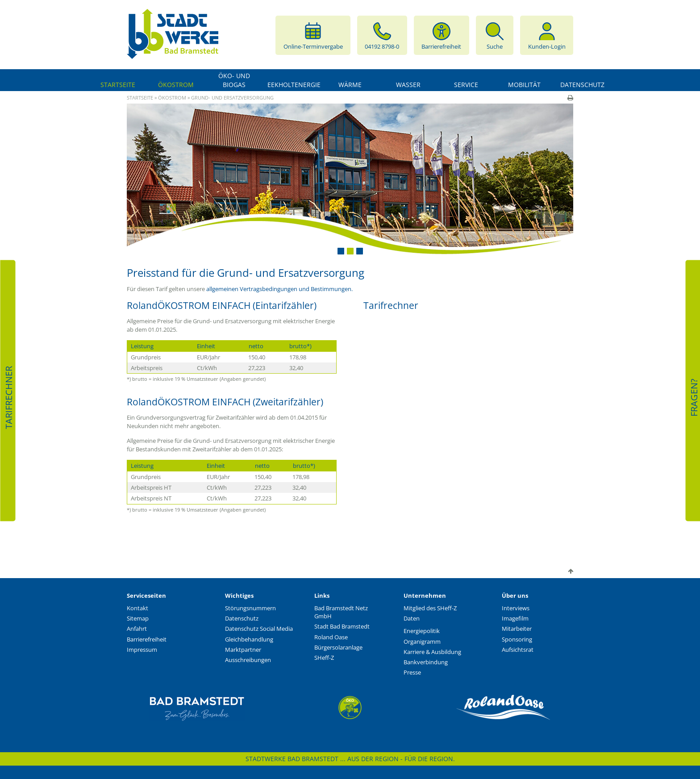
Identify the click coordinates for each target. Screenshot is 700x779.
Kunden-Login (547, 35)
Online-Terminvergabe (313, 35)
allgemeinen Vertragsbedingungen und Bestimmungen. (279, 289)
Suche (495, 35)
